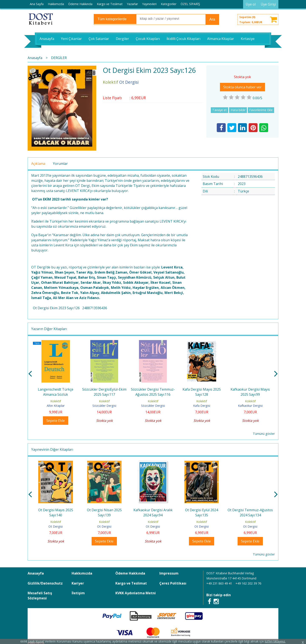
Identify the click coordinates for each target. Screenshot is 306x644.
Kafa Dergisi (202, 406)
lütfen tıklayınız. (275, 641)
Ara (212, 19)
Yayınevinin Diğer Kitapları (52, 449)
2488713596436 (95, 308)
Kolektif (56, 401)
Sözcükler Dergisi (104, 406)
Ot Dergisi (56, 526)
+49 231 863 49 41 (219, 583)
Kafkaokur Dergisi (250, 406)
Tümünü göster (264, 434)
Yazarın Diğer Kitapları (49, 329)
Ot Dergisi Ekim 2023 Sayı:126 (56, 308)
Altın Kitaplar (56, 406)
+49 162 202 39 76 (248, 583)
